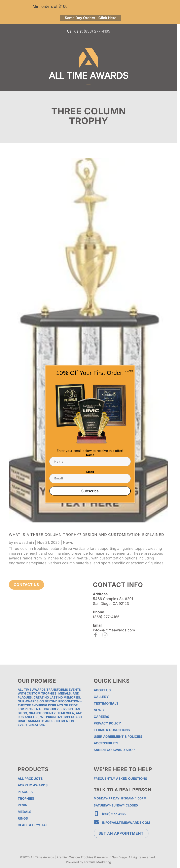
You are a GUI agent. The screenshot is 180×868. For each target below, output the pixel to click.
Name (90, 455)
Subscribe (90, 491)
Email (90, 472)
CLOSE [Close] (129, 371)
